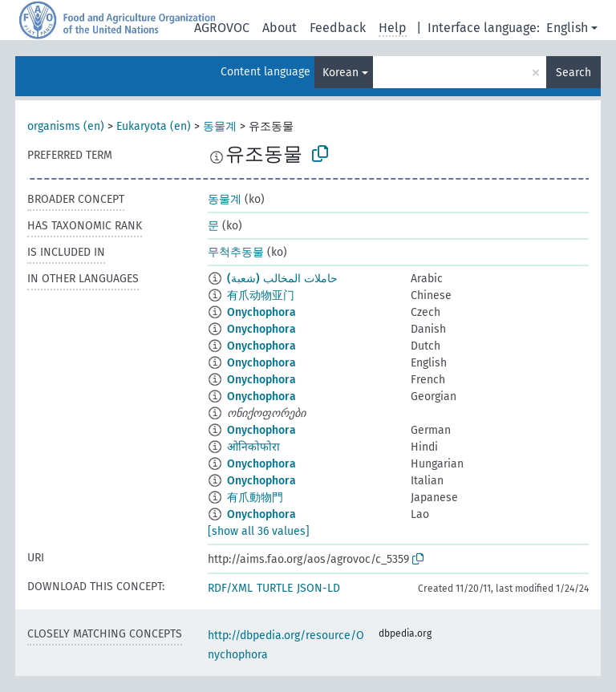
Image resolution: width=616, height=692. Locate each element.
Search (573, 73)
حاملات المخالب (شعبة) (282, 279)
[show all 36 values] (259, 531)
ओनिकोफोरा (253, 447)
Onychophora (261, 312)
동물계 (220, 126)
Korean (340, 73)
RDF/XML (230, 588)
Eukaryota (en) (154, 126)
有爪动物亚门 (261, 295)
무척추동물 (236, 252)
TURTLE (275, 588)
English (567, 28)
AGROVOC (222, 28)
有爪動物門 (255, 498)
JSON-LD (318, 588)
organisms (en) (66, 126)
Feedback (338, 28)
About (280, 28)
